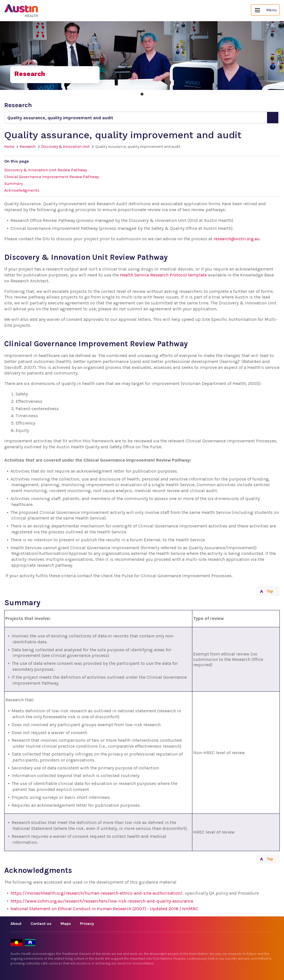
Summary (14, 184)
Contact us (41, 924)
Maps (66, 924)
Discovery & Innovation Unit (65, 147)
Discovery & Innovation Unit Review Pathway (46, 170)
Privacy (87, 924)
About (16, 924)
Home (9, 147)
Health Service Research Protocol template (163, 275)
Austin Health (21, 11)
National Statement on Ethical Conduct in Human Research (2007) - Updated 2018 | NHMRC (104, 909)
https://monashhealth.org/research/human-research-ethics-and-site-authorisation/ (96, 893)
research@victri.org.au (237, 239)
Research (28, 147)
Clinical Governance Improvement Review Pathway (52, 177)
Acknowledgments (22, 190)
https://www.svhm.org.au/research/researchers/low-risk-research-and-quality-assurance (102, 901)
